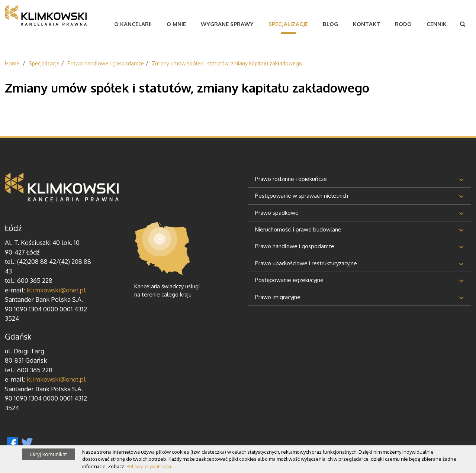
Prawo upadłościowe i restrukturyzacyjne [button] (306, 263)
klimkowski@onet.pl (56, 290)
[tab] (359, 180)
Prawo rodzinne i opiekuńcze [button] (291, 179)
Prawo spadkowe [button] (277, 213)
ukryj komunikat (49, 454)
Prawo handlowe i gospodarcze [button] (295, 246)
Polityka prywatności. (149, 466)
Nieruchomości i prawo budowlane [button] (298, 229)
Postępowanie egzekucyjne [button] (289, 280)
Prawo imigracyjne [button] (278, 297)
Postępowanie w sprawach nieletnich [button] (302, 196)
